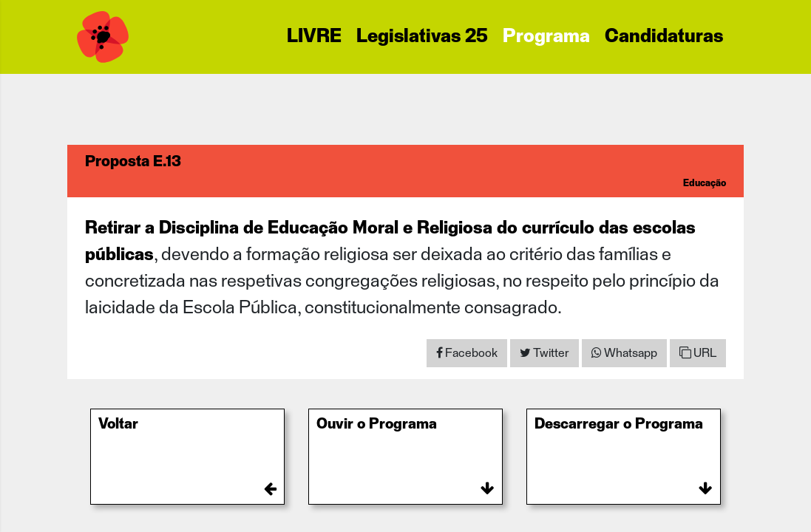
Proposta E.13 (133, 162)
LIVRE (314, 37)
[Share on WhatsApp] (624, 353)
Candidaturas (664, 37)
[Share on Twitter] (544, 353)
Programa (546, 37)
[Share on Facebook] (467, 353)
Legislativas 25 (422, 37)
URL (698, 353)
